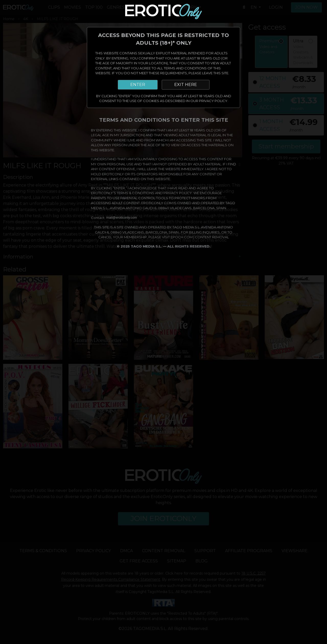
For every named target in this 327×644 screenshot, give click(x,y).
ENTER (138, 85)
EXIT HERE (186, 85)
